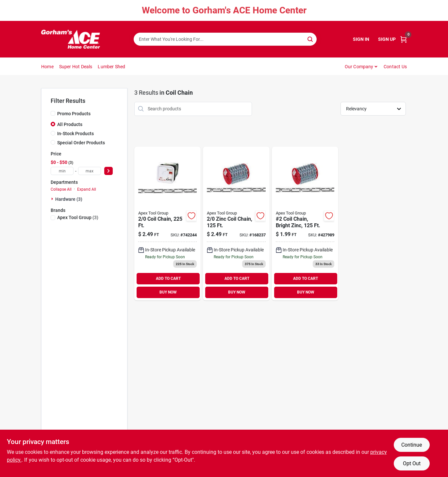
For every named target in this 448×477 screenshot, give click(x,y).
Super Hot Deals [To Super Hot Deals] (76, 67)
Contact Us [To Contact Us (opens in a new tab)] (395, 67)
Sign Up (387, 39)
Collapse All (61, 189)
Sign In (361, 39)
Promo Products (74, 114)
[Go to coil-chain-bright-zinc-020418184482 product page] (305, 223)
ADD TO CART (168, 278)
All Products (70, 124)
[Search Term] (225, 39)
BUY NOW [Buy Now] (168, 292)
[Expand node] (53, 199)
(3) (78, 217)
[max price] (90, 171)
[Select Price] (108, 171)
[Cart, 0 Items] (404, 39)
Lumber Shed (111, 67)
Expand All (87, 189)
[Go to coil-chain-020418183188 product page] (167, 223)
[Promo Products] (53, 113)
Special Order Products (81, 143)
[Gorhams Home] (71, 39)
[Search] (311, 39)
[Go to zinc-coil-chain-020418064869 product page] (236, 223)
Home (47, 67)
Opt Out (412, 463)
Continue (412, 445)
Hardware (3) (69, 199)
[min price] (62, 171)
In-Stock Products (75, 134)
